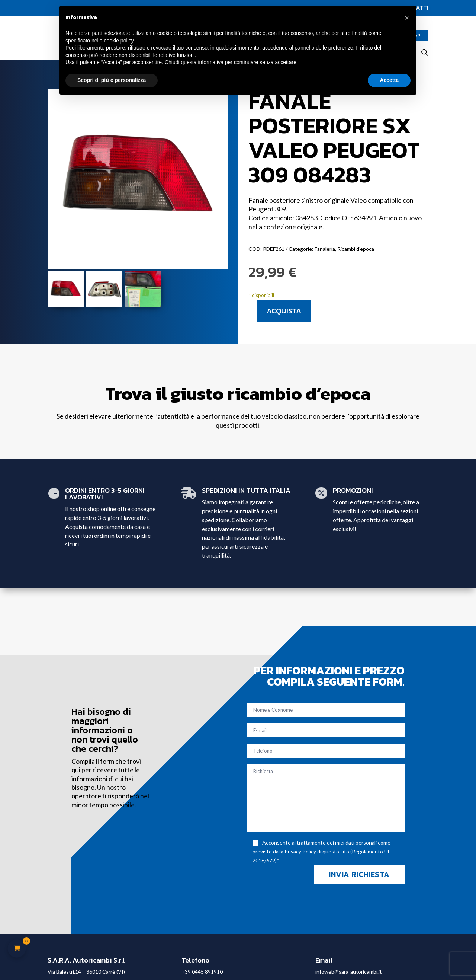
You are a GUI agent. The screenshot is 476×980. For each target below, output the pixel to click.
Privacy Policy (300, 851)
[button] (407, 18)
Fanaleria (325, 249)
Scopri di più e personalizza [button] (112, 80)
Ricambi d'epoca (356, 249)
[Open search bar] (425, 52)
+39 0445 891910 (202, 972)
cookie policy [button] (119, 41)
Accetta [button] (389, 80)
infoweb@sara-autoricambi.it (349, 972)
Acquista (284, 311)
